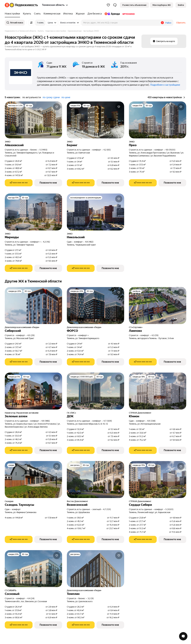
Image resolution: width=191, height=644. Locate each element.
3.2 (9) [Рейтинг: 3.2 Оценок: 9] (91, 598)
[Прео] (158, 120)
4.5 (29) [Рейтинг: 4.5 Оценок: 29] (31, 335)
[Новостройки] (13, 14)
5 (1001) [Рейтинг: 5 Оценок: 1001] (169, 509)
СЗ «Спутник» (136, 327)
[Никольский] (95, 212)
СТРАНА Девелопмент (140, 413)
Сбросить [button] (181, 23)
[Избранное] (108, 5)
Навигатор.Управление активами (22, 413)
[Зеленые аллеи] (33, 391)
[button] (115, 5)
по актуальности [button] (32, 97)
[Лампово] (158, 306)
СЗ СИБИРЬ (11, 590)
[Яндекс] (7, 5)
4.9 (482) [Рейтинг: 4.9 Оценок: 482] (89, 242)
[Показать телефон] (19, 183)
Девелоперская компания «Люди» (22, 327)
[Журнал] (80, 14)
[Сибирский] (33, 306)
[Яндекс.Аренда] (112, 14)
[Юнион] (158, 391)
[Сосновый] (33, 569)
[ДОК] (95, 391)
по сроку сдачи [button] (51, 97)
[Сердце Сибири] (158, 480)
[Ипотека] (68, 14)
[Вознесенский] (95, 480)
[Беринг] (95, 120)
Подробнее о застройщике (165, 85)
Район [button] (168, 23)
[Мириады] (33, 212)
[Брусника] (128, 14)
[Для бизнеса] (95, 14)
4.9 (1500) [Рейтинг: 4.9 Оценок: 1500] (170, 150)
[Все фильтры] (31, 23)
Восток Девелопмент (77, 501)
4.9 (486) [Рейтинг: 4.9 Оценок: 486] (46, 421)
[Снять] (37, 14)
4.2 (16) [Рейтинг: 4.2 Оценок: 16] (46, 242)
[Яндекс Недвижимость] (24, 5)
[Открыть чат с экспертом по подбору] (183, 636)
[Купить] (27, 14)
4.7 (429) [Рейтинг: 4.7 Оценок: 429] (108, 421)
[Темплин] (95, 569)
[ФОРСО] (95, 306)
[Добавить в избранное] (57, 107)
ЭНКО (8, 142)
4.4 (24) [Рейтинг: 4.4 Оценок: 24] (31, 598)
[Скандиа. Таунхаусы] (33, 480)
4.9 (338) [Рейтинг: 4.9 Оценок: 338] (151, 421)
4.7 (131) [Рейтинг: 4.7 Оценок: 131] (107, 509)
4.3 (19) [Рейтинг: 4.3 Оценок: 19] (155, 335)
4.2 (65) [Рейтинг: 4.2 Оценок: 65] (107, 150)
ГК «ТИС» (71, 413)
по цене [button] (66, 97)
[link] (181, 5)
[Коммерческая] (52, 14)
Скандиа (9, 501)
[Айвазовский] (33, 120)
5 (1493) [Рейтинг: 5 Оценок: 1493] (43, 150)
